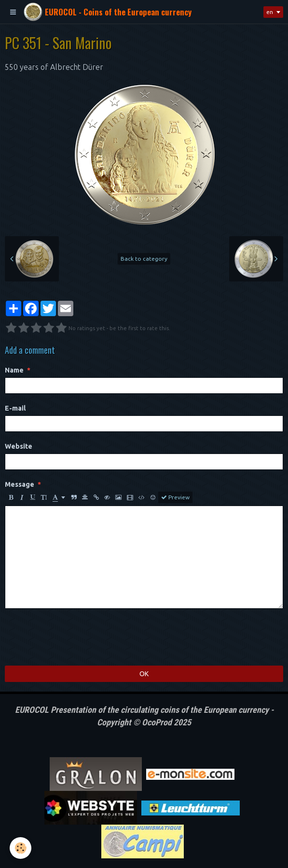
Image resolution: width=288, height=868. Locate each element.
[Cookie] (21, 848)
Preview (175, 497)
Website (19, 446)
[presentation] (78, 637)
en (270, 12)
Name (14, 370)
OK (144, 674)
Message (20, 484)
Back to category (144, 259)
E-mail (15, 408)
